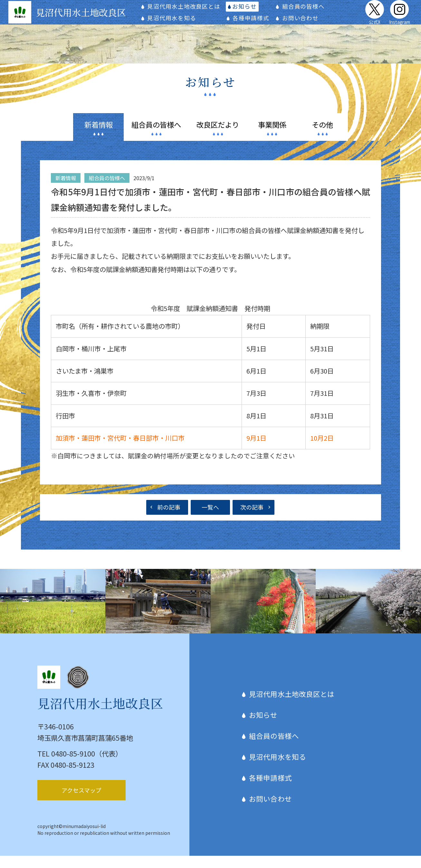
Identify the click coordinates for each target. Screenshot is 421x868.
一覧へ (210, 519)
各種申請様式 (256, 24)
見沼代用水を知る (182, 24)
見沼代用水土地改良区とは (194, 12)
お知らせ (251, 12)
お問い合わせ (302, 24)
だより (218, 136)
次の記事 (252, 519)
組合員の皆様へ (305, 12)
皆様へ (156, 136)
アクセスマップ (82, 802)
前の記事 (169, 519)
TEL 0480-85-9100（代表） (80, 765)
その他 (322, 136)
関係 (272, 136)
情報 (99, 136)
